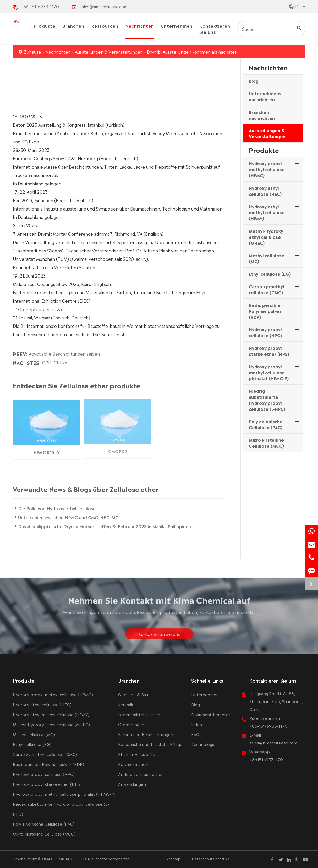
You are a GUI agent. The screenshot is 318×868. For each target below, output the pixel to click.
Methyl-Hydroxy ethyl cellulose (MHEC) (266, 237)
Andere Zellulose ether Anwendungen (140, 779)
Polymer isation (133, 764)
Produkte (45, 26)
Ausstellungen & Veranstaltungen (109, 52)
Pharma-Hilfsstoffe (137, 754)
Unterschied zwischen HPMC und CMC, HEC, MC (70, 517)
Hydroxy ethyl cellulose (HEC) (265, 191)
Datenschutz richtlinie (211, 859)
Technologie (203, 744)
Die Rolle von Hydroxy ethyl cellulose (59, 508)
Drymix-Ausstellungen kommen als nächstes (192, 52)
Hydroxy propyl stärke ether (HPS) (269, 351)
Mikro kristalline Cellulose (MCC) (266, 443)
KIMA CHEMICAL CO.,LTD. (64, 859)
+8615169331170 (266, 759)
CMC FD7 (118, 449)
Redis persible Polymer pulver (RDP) (265, 311)
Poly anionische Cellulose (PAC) (266, 424)
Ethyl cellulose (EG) (270, 274)
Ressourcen (105, 26)
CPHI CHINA (55, 360)
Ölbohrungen (131, 724)
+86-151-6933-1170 (40, 6)
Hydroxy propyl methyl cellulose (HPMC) (267, 169)
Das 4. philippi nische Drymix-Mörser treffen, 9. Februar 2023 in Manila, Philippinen (107, 526)
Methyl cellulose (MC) (267, 258)
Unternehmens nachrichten (265, 96)
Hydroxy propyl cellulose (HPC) (265, 332)
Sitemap (173, 859)
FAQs (196, 734)
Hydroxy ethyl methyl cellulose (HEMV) (267, 212)
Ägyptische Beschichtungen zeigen (64, 351)
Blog (254, 81)
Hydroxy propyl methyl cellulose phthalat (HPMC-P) (269, 372)
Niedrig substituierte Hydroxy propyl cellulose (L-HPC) (267, 400)
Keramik (126, 704)
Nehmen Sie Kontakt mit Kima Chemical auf (159, 602)
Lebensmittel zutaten (139, 714)
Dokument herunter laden (211, 719)
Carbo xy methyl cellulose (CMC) (267, 289)
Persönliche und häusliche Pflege (150, 744)
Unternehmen (177, 26)
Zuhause (33, 52)
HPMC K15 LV (47, 449)
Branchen (73, 26)
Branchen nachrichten (262, 115)
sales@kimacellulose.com (104, 6)
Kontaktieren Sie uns (215, 29)
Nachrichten (140, 26)
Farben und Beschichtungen (146, 734)
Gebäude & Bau (133, 694)
